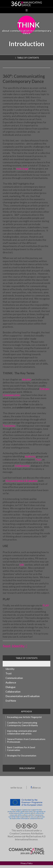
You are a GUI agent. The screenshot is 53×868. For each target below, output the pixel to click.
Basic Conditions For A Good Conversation (21, 749)
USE (22, 565)
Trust (38, 459)
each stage (22, 169)
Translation (9, 426)
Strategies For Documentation (22, 755)
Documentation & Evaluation (21, 481)
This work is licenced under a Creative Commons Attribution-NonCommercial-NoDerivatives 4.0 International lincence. (27, 833)
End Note (11, 701)
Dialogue (45, 389)
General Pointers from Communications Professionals (26, 740)
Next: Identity (14, 646)
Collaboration (22, 466)
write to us (16, 788)
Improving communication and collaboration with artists (22, 732)
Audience (30, 456)
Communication (11, 395)
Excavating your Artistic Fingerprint (24, 717)
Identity (26, 379)
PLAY (46, 605)
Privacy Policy (26, 863)
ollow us (36, 788)
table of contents (28, 58)
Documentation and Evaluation (23, 696)
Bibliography (27, 768)
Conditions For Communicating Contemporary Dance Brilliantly (22, 724)
